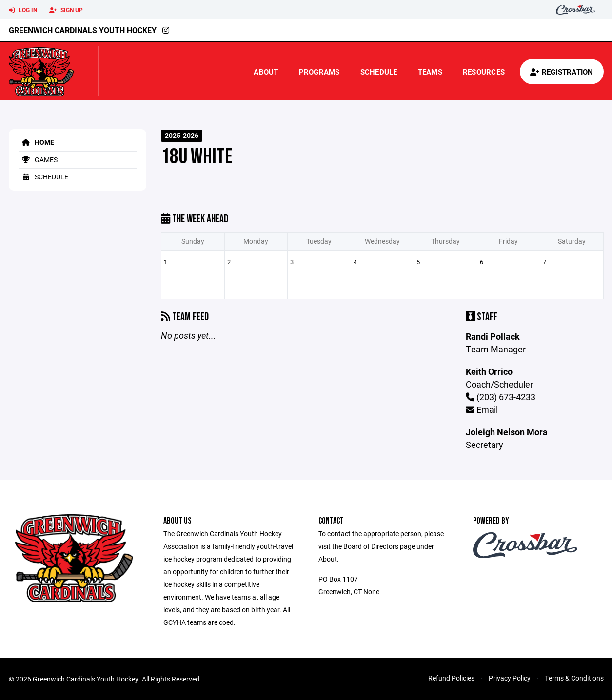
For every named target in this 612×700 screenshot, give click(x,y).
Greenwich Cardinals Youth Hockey (83, 30)
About (266, 72)
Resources (484, 72)
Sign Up (66, 10)
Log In (23, 10)
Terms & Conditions (574, 678)
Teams (430, 72)
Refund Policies (451, 678)
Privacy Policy (510, 678)
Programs (319, 72)
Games (38, 160)
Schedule (379, 72)
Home (36, 142)
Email (482, 409)
